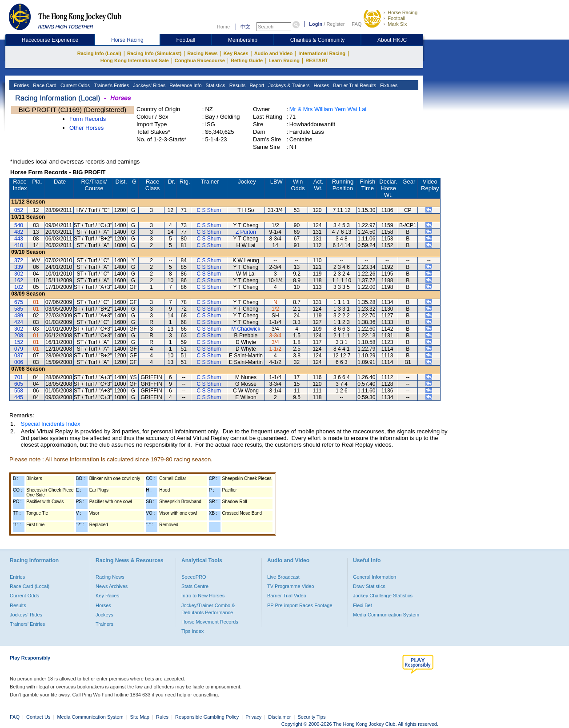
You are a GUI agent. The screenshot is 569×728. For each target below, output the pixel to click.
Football (396, 18)
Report (256, 85)
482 (19, 232)
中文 (245, 27)
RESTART (317, 60)
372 (19, 260)
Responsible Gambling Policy (207, 717)
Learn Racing (284, 60)
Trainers (104, 624)
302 (19, 274)
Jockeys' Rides (148, 85)
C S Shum (209, 210)
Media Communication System (386, 615)
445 (19, 397)
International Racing (322, 53)
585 (19, 309)
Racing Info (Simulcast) (154, 53)
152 (19, 342)
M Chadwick (246, 329)
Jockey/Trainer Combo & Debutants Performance (208, 609)
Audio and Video (274, 53)
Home (223, 27)
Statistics (215, 85)
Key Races (236, 53)
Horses (321, 85)
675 (19, 302)
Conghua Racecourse (200, 60)
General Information (375, 577)
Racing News (202, 53)
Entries (21, 85)
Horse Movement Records (210, 622)
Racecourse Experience (50, 40)
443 (19, 239)
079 (19, 349)
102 (19, 287)
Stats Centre (195, 586)
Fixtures (388, 85)
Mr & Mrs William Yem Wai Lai (328, 109)
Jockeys (104, 615)
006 (19, 362)
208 (19, 336)
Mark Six (397, 24)
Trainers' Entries (27, 624)
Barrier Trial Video (287, 596)
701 (19, 377)
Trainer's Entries (111, 85)
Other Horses (86, 128)
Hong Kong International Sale (135, 60)
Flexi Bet (363, 605)
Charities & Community (318, 40)
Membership (243, 40)
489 (19, 316)
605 (19, 384)
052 (19, 210)
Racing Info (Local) (99, 53)
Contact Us (38, 717)
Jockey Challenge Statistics (383, 596)
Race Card (44, 85)
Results (237, 85)
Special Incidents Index (51, 424)
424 (19, 322)
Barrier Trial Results (354, 85)
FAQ (357, 24)
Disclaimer (279, 717)
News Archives (112, 586)
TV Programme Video (291, 586)
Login (316, 24)
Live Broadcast (283, 577)
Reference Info (185, 85)
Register (335, 24)
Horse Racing (403, 12)
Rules (163, 717)
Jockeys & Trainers (288, 85)
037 (19, 356)
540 (19, 225)
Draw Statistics (369, 586)
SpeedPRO (194, 577)
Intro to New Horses (203, 596)
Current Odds (74, 85)
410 (19, 245)
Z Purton (246, 232)
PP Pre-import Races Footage (300, 605)
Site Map (140, 717)
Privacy (253, 717)
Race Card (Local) (30, 586)
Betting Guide (247, 60)
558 (19, 391)
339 (19, 267)
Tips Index (192, 631)
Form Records (88, 119)
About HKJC (392, 40)
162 (19, 280)
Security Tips (312, 717)
